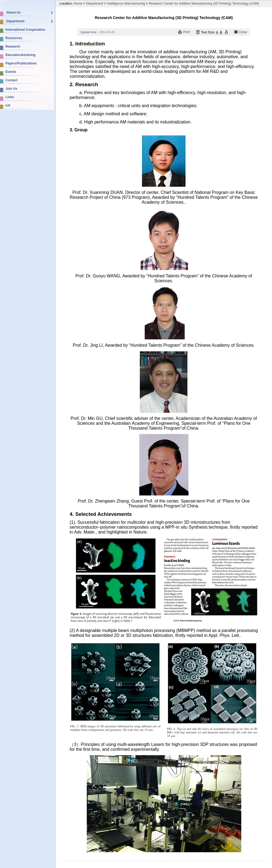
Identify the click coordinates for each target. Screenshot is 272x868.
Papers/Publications (21, 63)
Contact (12, 80)
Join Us (11, 89)
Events (11, 72)
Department (15, 21)
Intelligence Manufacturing (126, 4)
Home (78, 4)
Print (186, 32)
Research (13, 46)
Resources (14, 38)
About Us (13, 13)
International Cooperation (25, 30)
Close (243, 32)
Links (10, 97)
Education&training (21, 55)
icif (8, 106)
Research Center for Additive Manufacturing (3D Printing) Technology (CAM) (204, 4)
